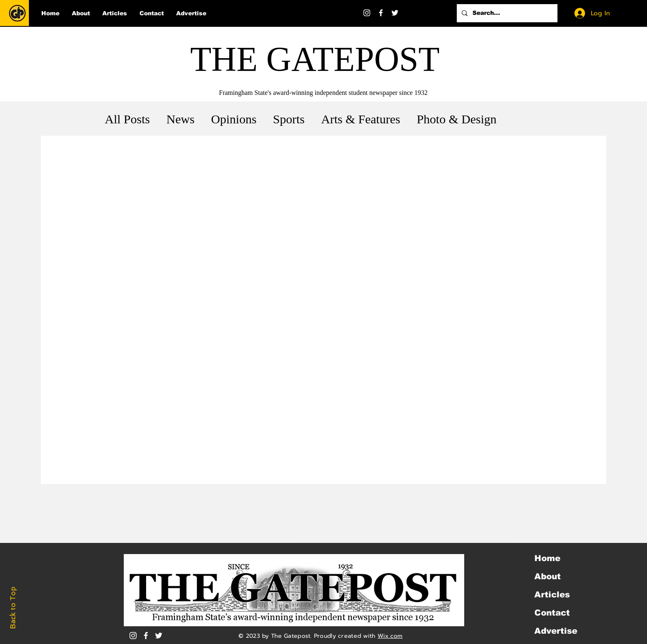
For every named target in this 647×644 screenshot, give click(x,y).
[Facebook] (381, 13)
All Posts (127, 119)
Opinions (234, 119)
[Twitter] (395, 13)
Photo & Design (457, 119)
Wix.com (390, 636)
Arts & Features (361, 119)
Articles (552, 594)
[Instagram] (367, 13)
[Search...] (506, 13)
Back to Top (13, 608)
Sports (289, 119)
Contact (552, 613)
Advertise (556, 631)
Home (547, 558)
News (180, 119)
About (548, 576)
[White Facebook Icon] (146, 636)
